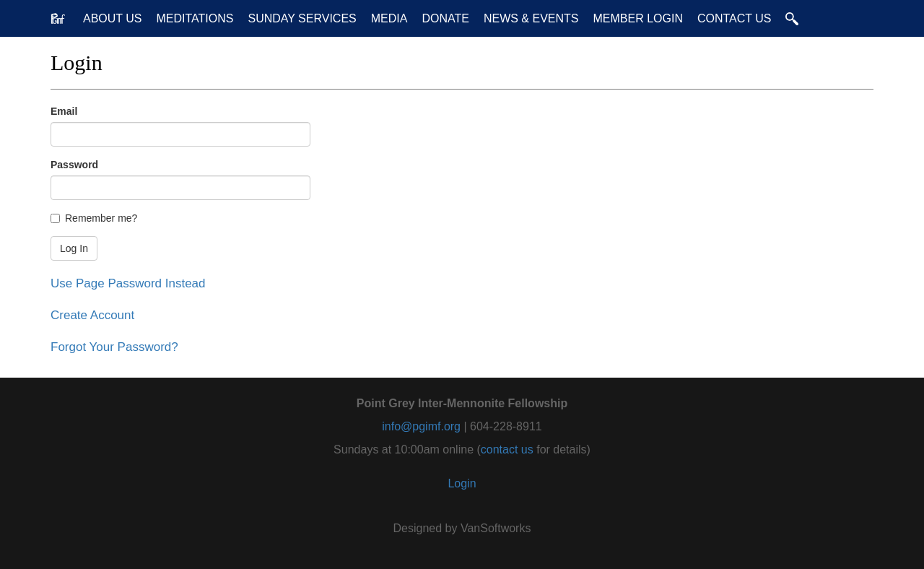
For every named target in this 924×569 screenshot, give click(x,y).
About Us (113, 18)
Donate (445, 18)
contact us (507, 449)
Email (64, 111)
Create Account (92, 315)
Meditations (195, 18)
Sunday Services (302, 18)
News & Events (531, 18)
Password (74, 165)
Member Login (637, 18)
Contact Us (735, 18)
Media (389, 18)
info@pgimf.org (421, 426)
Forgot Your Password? (114, 347)
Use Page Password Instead (128, 283)
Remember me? (94, 218)
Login (462, 483)
